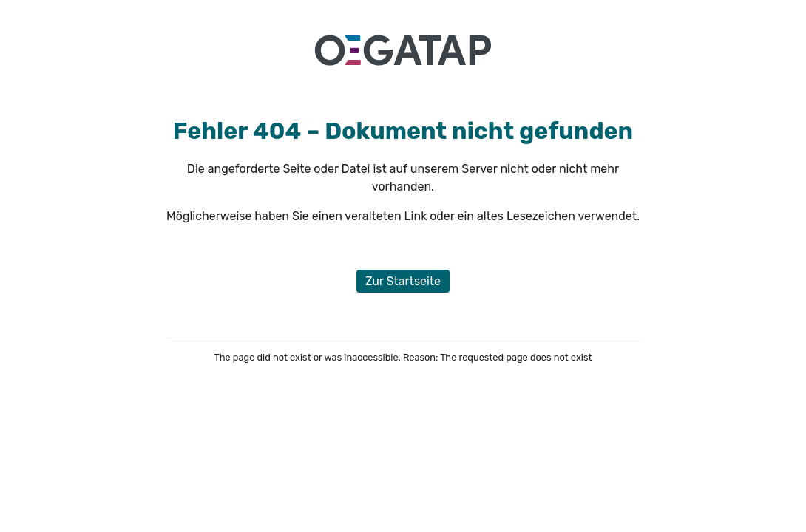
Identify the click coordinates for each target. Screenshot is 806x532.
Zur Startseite (403, 281)
